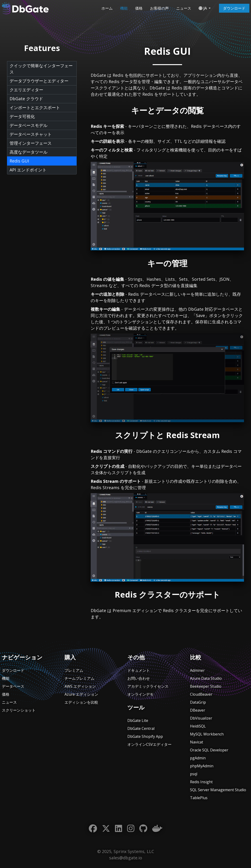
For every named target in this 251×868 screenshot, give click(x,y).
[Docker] (157, 829)
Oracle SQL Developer (209, 750)
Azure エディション (81, 694)
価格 (139, 8)
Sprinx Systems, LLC (134, 851)
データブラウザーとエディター (39, 81)
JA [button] (203, 8)
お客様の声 (159, 8)
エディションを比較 (81, 702)
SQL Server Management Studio (218, 790)
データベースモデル (29, 125)
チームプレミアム (79, 678)
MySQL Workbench (207, 734)
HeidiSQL (198, 726)
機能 (124, 8)
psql (194, 774)
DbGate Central (141, 728)
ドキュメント (139, 670)
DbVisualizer (201, 718)
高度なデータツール (29, 152)
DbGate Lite (138, 720)
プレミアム (74, 670)
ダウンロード (234, 8)
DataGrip (198, 702)
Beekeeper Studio (206, 686)
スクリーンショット (19, 710)
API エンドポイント (28, 170)
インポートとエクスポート (35, 107)
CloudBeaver (201, 694)
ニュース (184, 8)
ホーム (107, 8)
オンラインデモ (140, 694)
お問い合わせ (139, 678)
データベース (13, 686)
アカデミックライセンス (148, 686)
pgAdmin (198, 758)
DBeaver (198, 710)
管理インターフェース (31, 143)
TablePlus (199, 798)
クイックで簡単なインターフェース (41, 69)
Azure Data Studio (206, 678)
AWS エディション (80, 686)
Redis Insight (201, 782)
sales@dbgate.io (126, 858)
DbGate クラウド (26, 99)
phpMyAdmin (202, 766)
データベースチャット (31, 134)
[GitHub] (143, 829)
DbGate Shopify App (145, 736)
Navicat (197, 742)
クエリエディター (26, 90)
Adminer (197, 670)
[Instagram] (131, 829)
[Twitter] (106, 829)
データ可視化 (22, 116)
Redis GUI (19, 161)
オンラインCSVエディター (149, 744)
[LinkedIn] (119, 829)
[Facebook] (93, 829)
